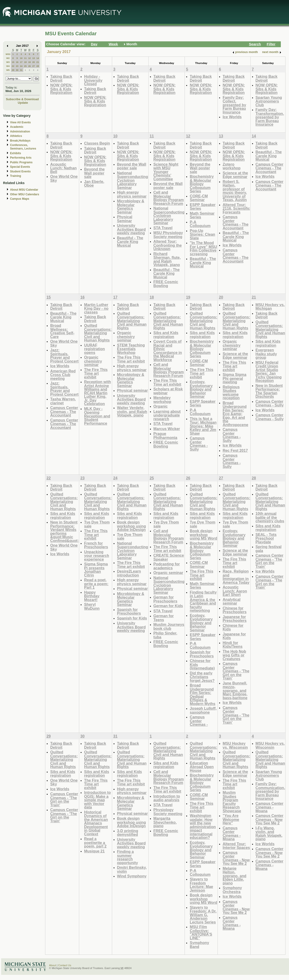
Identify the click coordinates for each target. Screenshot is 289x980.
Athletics (16, 136)
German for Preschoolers (165, 599)
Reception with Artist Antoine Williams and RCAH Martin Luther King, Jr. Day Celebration (98, 393)
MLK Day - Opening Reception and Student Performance (97, 416)
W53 (8, 54)
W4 (8, 66)
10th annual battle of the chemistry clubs (270, 517)
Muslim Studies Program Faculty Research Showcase (232, 802)
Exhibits (16, 153)
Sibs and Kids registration (166, 335)
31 (21, 70)
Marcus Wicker (167, 429)
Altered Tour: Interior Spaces (236, 846)
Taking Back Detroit (61, 78)
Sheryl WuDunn (92, 606)
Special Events (20, 167)
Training (16, 176)
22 (13, 66)
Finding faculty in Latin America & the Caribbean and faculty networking (203, 601)
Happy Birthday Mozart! (92, 596)
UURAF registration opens (95, 349)
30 (17, 70)
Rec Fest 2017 (235, 450)
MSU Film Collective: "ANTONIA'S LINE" (201, 932)
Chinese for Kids (233, 627)
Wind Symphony (132, 876)
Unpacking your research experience (97, 556)
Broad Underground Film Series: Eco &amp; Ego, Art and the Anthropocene (235, 414)
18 (25, 62)
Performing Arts (21, 158)
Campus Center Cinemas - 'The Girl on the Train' (236, 671)
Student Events (20, 171)
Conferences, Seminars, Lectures (23, 147)
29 (13, 70)
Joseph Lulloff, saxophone (203, 710)
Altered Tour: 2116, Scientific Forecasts (236, 208)
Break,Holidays (20, 141)
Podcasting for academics (167, 566)
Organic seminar (168, 573)
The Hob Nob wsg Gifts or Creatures (234, 655)
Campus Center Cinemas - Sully (199, 444)
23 (17, 66)
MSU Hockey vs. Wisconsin (235, 745)
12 (30, 58)
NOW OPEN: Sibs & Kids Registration (61, 89)
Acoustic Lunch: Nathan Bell (63, 168)
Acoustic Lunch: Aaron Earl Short (235, 591)
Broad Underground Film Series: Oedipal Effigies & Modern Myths (203, 694)
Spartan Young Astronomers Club (269, 101)
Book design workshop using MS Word (203, 535)
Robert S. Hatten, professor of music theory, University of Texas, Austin (235, 191)
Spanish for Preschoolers (129, 611)
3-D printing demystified (128, 833)
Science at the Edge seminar (235, 175)
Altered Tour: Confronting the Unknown (168, 245)
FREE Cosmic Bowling (166, 284)
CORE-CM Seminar (199, 198)
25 (25, 66)
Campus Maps (20, 199)
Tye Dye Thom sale (97, 524)
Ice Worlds (232, 117)
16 (17, 62)
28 (38, 66)
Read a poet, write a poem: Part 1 (96, 584)
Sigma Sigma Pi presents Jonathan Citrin (96, 570)
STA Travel (163, 228)
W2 (8, 58)
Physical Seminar (125, 219)
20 (34, 62)
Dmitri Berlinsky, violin (132, 869)
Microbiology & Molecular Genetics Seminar (131, 207)
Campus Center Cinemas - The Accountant (235, 222)
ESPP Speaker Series (203, 207)
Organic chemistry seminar (93, 361)
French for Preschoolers (96, 545)
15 (13, 62)
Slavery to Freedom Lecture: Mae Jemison (201, 885)
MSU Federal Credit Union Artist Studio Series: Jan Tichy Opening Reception (269, 372)
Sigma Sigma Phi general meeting (234, 378)
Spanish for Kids (132, 618)
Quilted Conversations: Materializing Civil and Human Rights (98, 333)
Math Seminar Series (202, 215)
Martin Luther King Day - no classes (96, 308)
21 (38, 62)
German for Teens (164, 618)
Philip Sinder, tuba (165, 635)
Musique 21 (94, 851)
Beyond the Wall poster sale (94, 173)
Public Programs (21, 162)
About (53, 965)
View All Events (20, 122)
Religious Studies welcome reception (231, 392)
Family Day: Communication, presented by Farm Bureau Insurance (270, 791)
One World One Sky (64, 178)
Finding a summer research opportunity (128, 857)
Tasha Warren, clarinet (63, 401)
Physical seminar (132, 390)
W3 (8, 62)
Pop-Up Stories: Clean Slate (202, 234)
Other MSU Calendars (25, 194)
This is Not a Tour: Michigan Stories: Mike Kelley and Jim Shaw (203, 426)
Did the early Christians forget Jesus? (202, 677)
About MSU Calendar (24, 190)
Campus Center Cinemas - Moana (232, 834)
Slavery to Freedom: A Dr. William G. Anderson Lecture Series (203, 915)
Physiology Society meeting (168, 812)
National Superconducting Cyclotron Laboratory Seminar (133, 180)
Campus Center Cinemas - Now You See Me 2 (236, 858)
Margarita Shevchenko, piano (165, 822)
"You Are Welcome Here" (231, 819)
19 (30, 62)
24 (21, 66)
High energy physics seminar (132, 194)
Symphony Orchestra (232, 890)
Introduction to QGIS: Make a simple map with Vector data (97, 800)
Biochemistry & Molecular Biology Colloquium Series (202, 184)
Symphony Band (199, 945)
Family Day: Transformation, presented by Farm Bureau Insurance (270, 117)
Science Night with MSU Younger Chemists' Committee (166, 172)
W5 (8, 70)
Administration (20, 132)
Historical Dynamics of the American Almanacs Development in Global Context (96, 823)
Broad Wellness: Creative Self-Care (62, 331)
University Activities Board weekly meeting (131, 229)
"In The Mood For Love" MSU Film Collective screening (203, 248)
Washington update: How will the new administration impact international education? (203, 827)
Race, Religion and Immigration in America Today (236, 577)
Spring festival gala (269, 549)
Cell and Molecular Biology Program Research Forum (169, 198)
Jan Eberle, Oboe (94, 184)
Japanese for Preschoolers (235, 619)
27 (34, 66)
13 (34, 58)
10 (21, 58)
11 (25, 58)
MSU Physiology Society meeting (168, 235)
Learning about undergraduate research (167, 415)
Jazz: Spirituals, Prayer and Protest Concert (64, 356)
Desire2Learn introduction (129, 573)
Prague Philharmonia (165, 436)
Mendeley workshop (162, 400)
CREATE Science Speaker (169, 557)
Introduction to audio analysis (167, 798)
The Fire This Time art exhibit (96, 373)
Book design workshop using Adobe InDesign (132, 526)
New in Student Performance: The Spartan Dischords (269, 391)
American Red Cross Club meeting (63, 375)
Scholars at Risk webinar (168, 391)
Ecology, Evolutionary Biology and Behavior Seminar (201, 389)
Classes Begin (97, 143)
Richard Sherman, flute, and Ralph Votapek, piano (167, 259)
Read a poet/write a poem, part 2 (95, 842)
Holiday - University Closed (93, 80)
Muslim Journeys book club (169, 626)
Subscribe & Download (22, 99)
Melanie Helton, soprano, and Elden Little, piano (234, 876)
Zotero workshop (232, 166)
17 (21, 62)
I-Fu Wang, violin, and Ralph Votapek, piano (269, 834)
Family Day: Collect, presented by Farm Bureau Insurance (234, 105)
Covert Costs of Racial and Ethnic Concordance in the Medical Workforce (168, 351)
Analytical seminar (232, 601)
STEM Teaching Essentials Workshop (131, 349)
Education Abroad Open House (202, 767)
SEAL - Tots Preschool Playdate (266, 538)
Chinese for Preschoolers (235, 610)
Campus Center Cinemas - (199, 721)
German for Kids (168, 606)
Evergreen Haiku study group (266, 354)
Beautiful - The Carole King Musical (130, 242)
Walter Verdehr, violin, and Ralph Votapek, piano (132, 411)
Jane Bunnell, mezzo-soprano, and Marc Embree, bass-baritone (235, 690)
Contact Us (65, 965)
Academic (17, 127)
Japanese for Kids (234, 636)
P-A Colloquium (200, 224)
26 (30, 66)
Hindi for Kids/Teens (233, 645)
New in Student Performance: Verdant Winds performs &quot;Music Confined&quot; (64, 531)
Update (23, 103)
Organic (161, 406)
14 (38, 58)
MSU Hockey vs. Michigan (270, 307)
